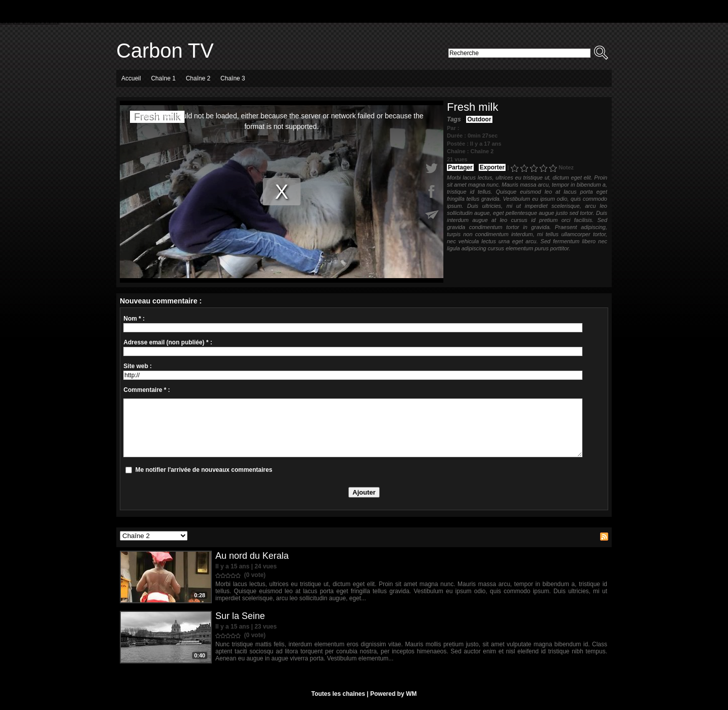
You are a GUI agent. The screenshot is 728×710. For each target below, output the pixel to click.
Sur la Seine (240, 616)
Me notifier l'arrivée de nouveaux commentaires (204, 470)
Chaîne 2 (198, 78)
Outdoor (479, 119)
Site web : (138, 366)
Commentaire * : (147, 390)
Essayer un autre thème (30, 21)
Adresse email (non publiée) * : (168, 342)
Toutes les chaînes (338, 694)
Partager (460, 167)
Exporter (492, 167)
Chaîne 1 (164, 78)
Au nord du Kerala (252, 556)
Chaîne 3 (233, 78)
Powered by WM (393, 694)
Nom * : (134, 319)
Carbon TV (165, 51)
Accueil (131, 78)
